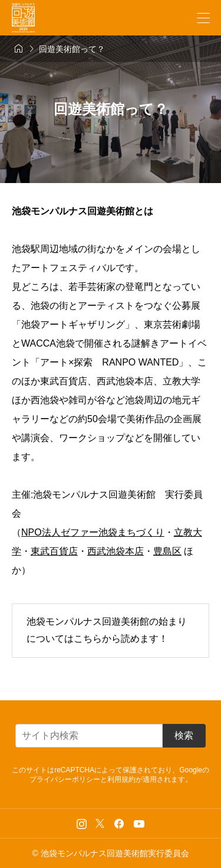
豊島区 (167, 551)
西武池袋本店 (116, 551)
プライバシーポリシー (65, 779)
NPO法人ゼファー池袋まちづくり (93, 532)
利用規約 (121, 779)
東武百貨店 (54, 551)
